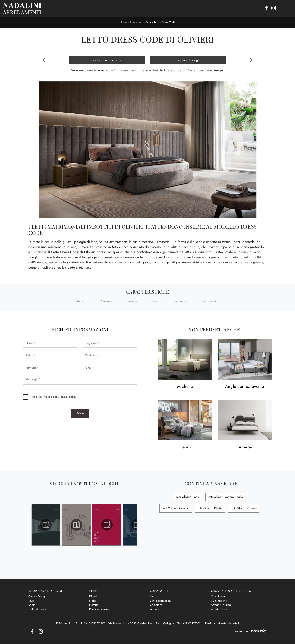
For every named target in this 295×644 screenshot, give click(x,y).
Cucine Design (37, 596)
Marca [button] (81, 301)
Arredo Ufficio (220, 609)
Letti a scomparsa (160, 601)
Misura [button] (133, 301)
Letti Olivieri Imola (188, 497)
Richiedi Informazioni (107, 60)
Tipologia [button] (180, 301)
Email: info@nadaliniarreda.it (222, 623)
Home (123, 22)
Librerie (94, 605)
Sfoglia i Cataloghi (188, 60)
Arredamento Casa (140, 22)
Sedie (32, 605)
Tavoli (32, 601)
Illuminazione (219, 601)
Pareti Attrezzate (99, 609)
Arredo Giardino (221, 605)
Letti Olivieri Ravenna (176, 508)
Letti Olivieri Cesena (244, 508)
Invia (80, 413)
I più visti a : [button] (210, 301)
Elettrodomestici (38, 609)
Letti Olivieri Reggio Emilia (225, 497)
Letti (156, 22)
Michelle (185, 387)
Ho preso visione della (54, 397)
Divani (93, 596)
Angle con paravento (245, 387)
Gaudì (185, 447)
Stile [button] (155, 301)
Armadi (154, 609)
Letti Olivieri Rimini (210, 508)
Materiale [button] (107, 301)
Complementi (219, 596)
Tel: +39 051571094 (190, 623)
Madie (93, 601)
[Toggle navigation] (284, 8)
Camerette (156, 605)
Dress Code (169, 22)
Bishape (245, 447)
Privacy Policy (68, 397)
